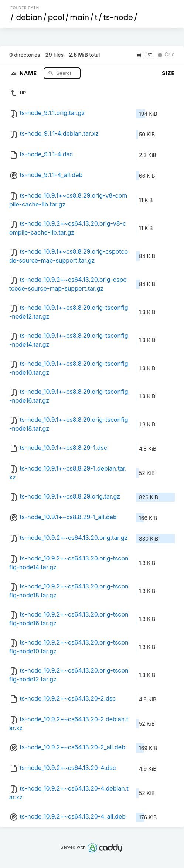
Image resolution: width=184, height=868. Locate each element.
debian (29, 17)
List (144, 55)
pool (56, 17)
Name (29, 73)
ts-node (118, 17)
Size (168, 73)
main (79, 17)
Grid (166, 55)
